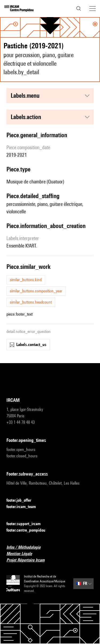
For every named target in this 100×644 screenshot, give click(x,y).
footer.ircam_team (24, 507)
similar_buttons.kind (26, 280)
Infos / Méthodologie (27, 547)
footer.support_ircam (27, 524)
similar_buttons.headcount (31, 302)
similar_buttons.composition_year (36, 291)
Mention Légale (22, 554)
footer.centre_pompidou (29, 530)
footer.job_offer (22, 500)
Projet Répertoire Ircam (29, 560)
